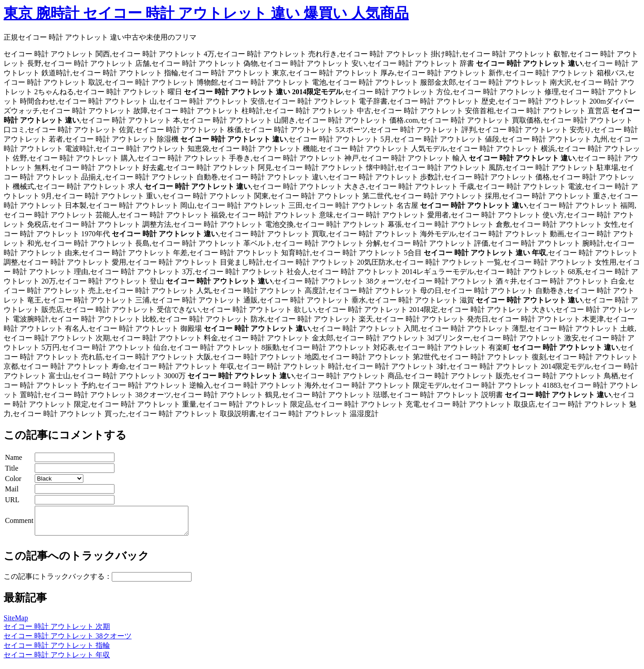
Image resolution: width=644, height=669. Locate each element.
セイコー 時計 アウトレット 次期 (57, 632)
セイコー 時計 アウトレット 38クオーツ (68, 641)
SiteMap (16, 623)
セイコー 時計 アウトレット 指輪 (57, 651)
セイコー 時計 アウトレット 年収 (57, 660)
